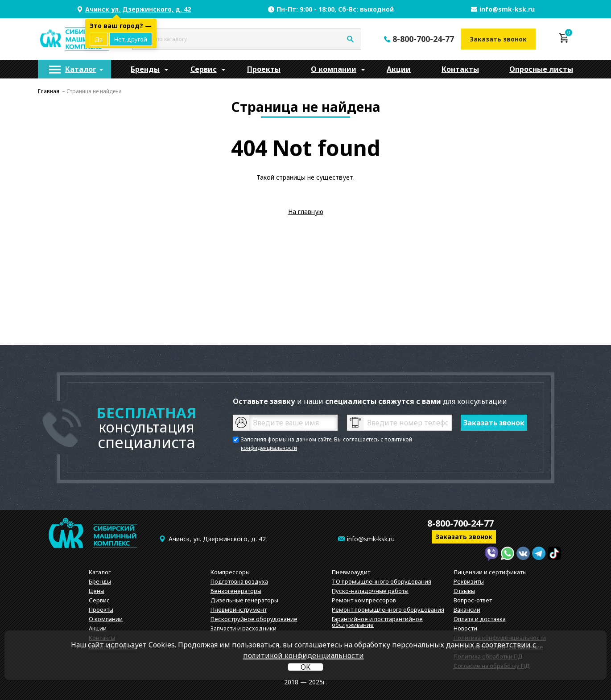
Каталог (81, 69)
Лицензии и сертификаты (490, 572)
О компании (334, 69)
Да (99, 39)
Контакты (460, 69)
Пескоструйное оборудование (254, 619)
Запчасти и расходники (244, 628)
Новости (465, 628)
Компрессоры (230, 572)
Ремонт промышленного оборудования (388, 609)
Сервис (204, 69)
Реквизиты (469, 581)
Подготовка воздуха (239, 581)
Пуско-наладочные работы (370, 591)
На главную (306, 212)
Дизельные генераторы (244, 600)
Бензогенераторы (236, 591)
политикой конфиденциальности (303, 655)
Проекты (264, 69)
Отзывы (464, 591)
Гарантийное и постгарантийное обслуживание (377, 622)
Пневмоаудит (351, 572)
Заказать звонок (498, 39)
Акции (399, 69)
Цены (97, 591)
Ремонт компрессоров (364, 600)
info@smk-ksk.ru (507, 9)
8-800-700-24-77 (423, 39)
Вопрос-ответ (473, 600)
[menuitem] (74, 69)
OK (305, 667)
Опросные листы (541, 69)
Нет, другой (131, 39)
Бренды (145, 69)
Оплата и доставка (480, 619)
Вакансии (467, 609)
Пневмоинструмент (239, 609)
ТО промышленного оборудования (382, 581)
